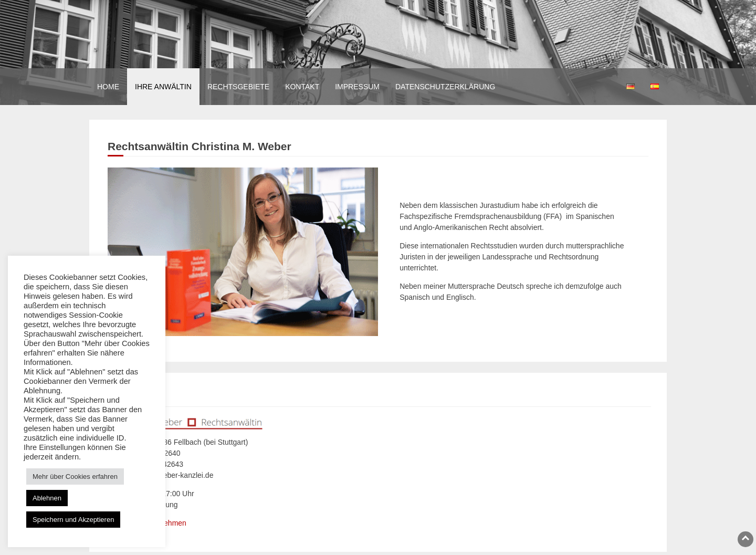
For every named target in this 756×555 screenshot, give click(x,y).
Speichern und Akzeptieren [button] (73, 520)
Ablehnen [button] (47, 498)
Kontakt (302, 87)
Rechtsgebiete (238, 87)
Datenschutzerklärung (445, 87)
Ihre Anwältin (163, 87)
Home (108, 87)
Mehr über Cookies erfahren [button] (75, 477)
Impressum (357, 87)
